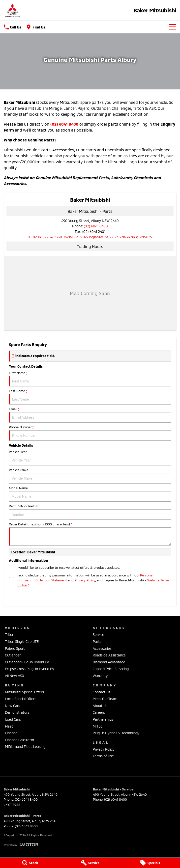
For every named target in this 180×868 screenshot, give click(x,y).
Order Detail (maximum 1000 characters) (90, 534)
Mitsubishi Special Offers (24, 692)
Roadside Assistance (109, 655)
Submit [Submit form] (30, 595)
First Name (90, 379)
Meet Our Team (105, 699)
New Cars (13, 706)
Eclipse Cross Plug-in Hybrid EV (30, 669)
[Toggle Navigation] (173, 27)
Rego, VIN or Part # (90, 512)
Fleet (9, 726)
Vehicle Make (90, 476)
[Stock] (30, 863)
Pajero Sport (15, 648)
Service (98, 635)
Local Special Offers (21, 699)
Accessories (102, 648)
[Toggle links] (21, 845)
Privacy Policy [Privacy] (85, 580)
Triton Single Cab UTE (22, 641)
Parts (97, 641)
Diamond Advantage (109, 662)
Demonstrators (17, 712)
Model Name (90, 494)
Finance (11, 733)
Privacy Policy (104, 749)
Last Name (90, 397)
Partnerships (103, 719)
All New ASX (15, 676)
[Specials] (150, 863)
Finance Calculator (20, 740)
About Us (100, 706)
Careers (99, 712)
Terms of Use (103, 756)
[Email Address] (90, 237)
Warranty (100, 676)
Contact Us (102, 692)
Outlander (13, 655)
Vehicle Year (90, 458)
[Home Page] (12, 10)
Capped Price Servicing (111, 669)
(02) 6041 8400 (96, 226)
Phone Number (90, 433)
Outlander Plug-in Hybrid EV (27, 662)
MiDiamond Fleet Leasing (25, 746)
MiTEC (98, 726)
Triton (10, 635)
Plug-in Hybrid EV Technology (116, 733)
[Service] (90, 863)
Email (90, 415)
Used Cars (13, 719)
